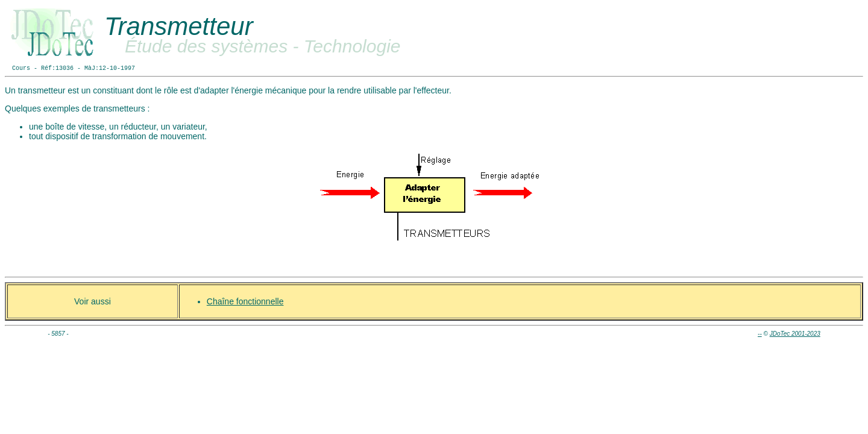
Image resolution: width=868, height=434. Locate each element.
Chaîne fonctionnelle (245, 301)
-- (760, 334)
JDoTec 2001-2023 (795, 334)
